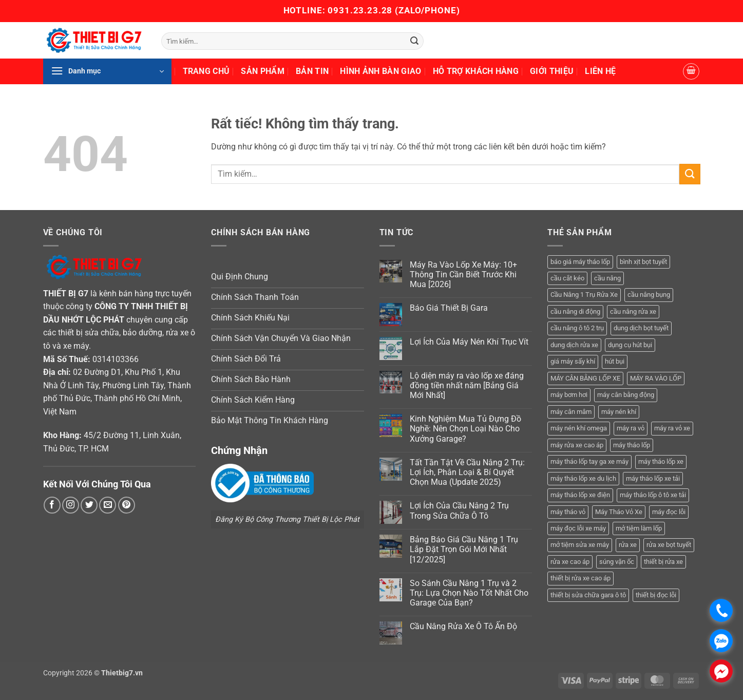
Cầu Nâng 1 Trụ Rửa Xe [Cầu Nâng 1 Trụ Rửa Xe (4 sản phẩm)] (584, 295)
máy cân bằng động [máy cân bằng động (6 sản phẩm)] (626, 395)
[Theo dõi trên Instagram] (71, 505)
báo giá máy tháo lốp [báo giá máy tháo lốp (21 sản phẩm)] (580, 262)
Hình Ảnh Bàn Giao (380, 71)
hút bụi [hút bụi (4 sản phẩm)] (615, 361)
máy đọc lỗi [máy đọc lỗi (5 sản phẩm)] (669, 512)
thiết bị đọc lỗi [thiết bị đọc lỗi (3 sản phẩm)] (656, 595)
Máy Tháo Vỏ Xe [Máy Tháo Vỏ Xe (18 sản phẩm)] (619, 512)
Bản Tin (312, 71)
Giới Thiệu (552, 71)
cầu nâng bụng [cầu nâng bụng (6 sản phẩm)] (649, 295)
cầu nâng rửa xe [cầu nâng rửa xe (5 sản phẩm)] (633, 311)
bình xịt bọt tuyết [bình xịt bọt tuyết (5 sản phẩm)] (643, 262)
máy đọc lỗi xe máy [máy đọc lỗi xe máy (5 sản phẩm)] (578, 528)
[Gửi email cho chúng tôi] (108, 505)
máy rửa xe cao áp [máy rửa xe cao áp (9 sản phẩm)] (577, 445)
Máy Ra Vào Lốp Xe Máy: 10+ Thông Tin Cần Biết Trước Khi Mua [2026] (463, 275)
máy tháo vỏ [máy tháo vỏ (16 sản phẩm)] (568, 512)
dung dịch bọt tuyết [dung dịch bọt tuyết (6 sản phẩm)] (641, 328)
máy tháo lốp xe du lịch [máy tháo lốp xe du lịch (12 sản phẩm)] (583, 478)
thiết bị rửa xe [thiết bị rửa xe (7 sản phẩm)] (663, 562)
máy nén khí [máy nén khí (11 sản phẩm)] (619, 412)
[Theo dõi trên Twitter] (89, 505)
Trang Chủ (206, 71)
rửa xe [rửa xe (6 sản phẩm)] (628, 545)
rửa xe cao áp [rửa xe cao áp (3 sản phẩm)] (570, 562)
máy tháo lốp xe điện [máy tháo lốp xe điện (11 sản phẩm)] (580, 495)
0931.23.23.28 (361, 10)
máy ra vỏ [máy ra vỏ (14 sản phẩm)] (631, 428)
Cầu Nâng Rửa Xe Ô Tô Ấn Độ (463, 626)
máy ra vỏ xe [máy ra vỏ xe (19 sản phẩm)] (672, 428)
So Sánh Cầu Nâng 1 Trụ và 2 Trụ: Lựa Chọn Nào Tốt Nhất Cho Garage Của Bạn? (469, 593)
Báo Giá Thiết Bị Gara (449, 308)
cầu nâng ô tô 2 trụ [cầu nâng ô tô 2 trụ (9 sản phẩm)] (577, 328)
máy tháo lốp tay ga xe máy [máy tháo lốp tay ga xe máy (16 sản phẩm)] (589, 461)
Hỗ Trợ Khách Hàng (476, 71)
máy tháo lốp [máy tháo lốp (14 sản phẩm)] (632, 445)
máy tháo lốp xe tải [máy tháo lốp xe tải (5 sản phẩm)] (653, 478)
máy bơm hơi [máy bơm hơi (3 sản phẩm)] (569, 395)
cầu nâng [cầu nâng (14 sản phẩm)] (607, 278)
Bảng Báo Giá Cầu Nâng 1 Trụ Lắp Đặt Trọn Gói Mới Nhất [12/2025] (464, 549)
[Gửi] (414, 41)
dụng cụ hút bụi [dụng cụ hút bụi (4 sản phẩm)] (630, 345)
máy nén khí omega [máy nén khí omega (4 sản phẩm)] (579, 428)
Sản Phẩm (263, 71)
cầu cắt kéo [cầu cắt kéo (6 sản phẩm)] (567, 278)
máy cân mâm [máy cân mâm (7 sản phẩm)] (571, 412)
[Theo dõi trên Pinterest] (127, 505)
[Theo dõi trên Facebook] (52, 505)
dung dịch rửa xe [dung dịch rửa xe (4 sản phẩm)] (574, 345)
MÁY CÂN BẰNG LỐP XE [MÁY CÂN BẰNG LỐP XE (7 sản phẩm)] (585, 378)
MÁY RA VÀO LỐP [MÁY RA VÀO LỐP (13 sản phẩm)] (656, 378)
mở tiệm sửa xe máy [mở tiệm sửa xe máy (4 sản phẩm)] (580, 545)
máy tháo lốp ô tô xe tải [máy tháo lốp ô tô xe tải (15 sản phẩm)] (653, 495)
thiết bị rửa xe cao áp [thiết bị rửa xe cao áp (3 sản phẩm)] (580, 578)
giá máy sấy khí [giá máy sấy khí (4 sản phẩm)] (573, 361)
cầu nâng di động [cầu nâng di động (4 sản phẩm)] (575, 311)
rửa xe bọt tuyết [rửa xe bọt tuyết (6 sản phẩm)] (669, 545)
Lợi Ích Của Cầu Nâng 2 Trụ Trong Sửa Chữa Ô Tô (459, 510)
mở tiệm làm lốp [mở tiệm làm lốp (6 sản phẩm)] (639, 528)
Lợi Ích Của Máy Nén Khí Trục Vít (469, 342)
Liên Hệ (600, 71)
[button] (107, 71)
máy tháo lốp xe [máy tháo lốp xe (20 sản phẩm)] (661, 461)
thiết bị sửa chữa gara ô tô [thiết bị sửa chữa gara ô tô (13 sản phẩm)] (588, 595)
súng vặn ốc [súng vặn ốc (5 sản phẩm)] (617, 562)
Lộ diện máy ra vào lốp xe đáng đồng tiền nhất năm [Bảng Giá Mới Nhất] (467, 385)
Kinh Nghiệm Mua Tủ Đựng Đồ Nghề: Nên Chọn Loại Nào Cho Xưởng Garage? (465, 429)
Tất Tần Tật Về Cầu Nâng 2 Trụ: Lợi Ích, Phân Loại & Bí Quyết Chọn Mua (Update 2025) (467, 472)
